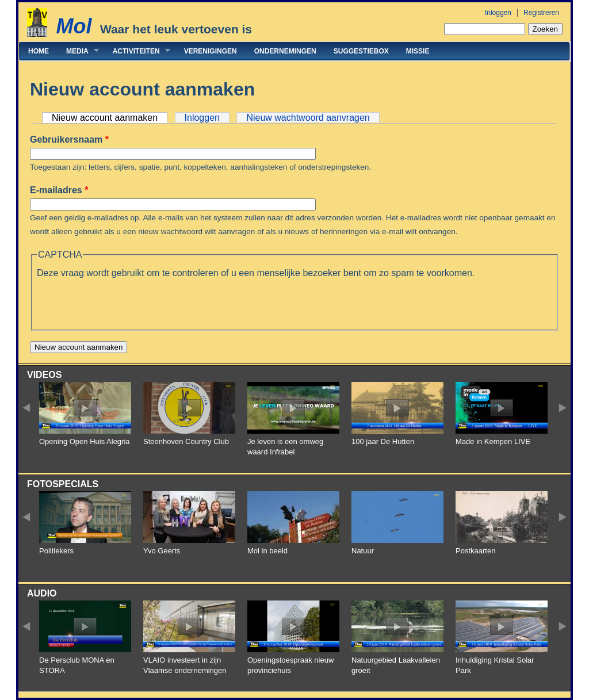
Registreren (541, 13)
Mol (74, 26)
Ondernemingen (285, 51)
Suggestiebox (361, 51)
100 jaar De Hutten (383, 441)
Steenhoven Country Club (186, 441)
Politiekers (56, 551)
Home (39, 51)
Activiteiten (137, 51)
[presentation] (124, 303)
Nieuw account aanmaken (110, 118)
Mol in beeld (267, 551)
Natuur (363, 551)
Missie (418, 51)
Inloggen (498, 13)
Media (78, 51)
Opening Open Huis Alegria (85, 441)
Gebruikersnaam (69, 139)
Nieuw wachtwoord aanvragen (308, 118)
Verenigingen (211, 51)
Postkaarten (475, 551)
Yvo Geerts (162, 551)
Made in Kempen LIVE (493, 441)
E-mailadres (59, 190)
